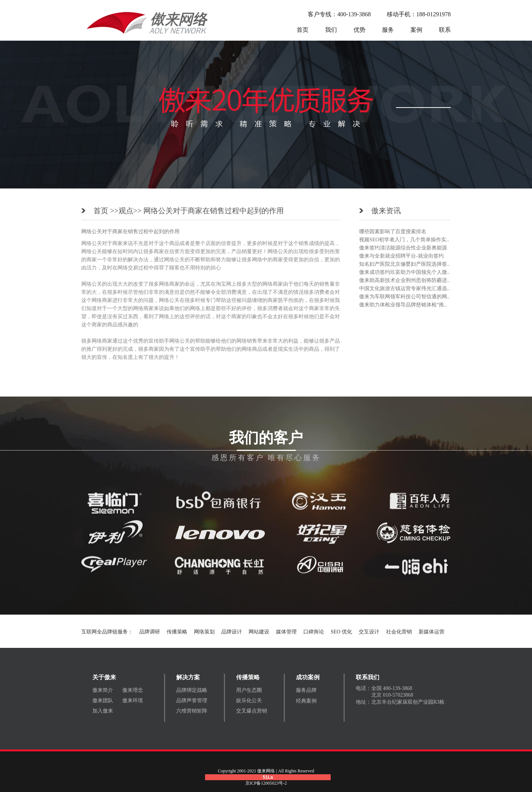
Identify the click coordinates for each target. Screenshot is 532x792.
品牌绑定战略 (192, 690)
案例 (416, 30)
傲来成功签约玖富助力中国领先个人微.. (404, 272)
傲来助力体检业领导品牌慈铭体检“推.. (403, 305)
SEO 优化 (341, 632)
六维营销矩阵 (192, 711)
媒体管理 (286, 632)
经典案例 (306, 701)
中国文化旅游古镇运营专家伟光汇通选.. (404, 288)
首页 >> (106, 211)
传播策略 (177, 632)
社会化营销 (399, 632)
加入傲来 (103, 711)
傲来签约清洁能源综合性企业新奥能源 (403, 248)
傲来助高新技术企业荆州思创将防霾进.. (404, 280)
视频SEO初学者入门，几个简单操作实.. (404, 240)
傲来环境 (133, 701)
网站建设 (259, 632)
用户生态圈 (249, 690)
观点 (126, 211)
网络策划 (204, 632)
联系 (445, 30)
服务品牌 (306, 690)
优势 (359, 30)
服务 (388, 30)
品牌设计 (232, 632)
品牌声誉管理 (192, 701)
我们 (331, 30)
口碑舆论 (314, 632)
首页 (303, 30)
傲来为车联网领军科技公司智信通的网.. (404, 297)
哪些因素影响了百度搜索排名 (393, 232)
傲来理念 (133, 690)
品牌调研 (150, 632)
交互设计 (369, 632)
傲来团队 (103, 701)
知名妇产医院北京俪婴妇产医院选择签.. (404, 264)
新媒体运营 (432, 632)
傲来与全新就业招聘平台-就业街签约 (401, 256)
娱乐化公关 (249, 701)
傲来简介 (103, 690)
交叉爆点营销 (252, 711)
